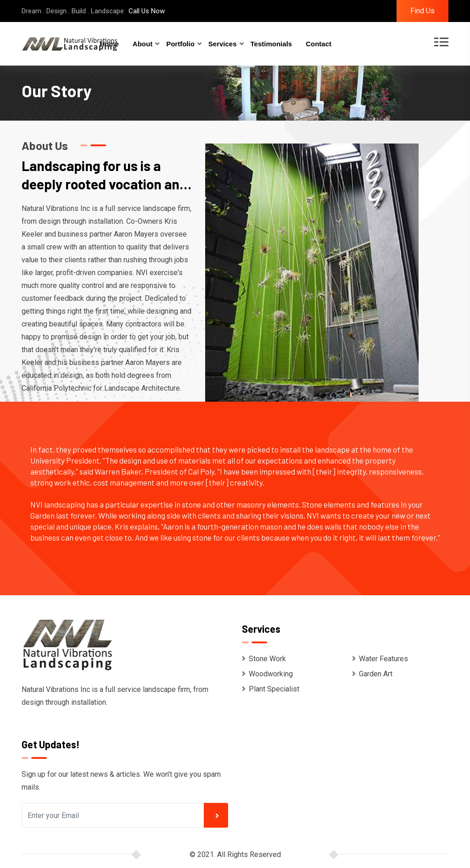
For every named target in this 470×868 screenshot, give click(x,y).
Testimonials (271, 44)
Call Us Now (147, 11)
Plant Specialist (271, 689)
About (143, 44)
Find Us (422, 11)
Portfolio (180, 44)
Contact (319, 44)
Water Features (380, 659)
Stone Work (264, 659)
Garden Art (372, 674)
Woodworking (267, 674)
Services (223, 44)
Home (109, 44)
